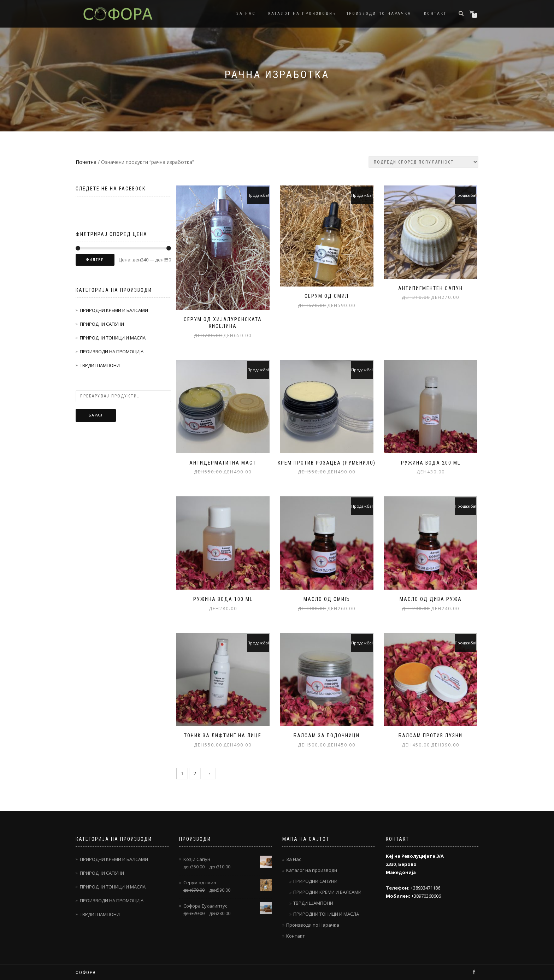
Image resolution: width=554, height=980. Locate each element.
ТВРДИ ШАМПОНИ (100, 365)
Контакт (435, 14)
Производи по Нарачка (378, 14)
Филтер (95, 260)
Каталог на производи (300, 14)
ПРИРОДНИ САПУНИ (102, 324)
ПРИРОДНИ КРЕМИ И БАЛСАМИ (114, 310)
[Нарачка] (423, 162)
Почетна (86, 162)
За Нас (246, 14)
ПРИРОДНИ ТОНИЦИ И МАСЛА (113, 338)
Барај (96, 415)
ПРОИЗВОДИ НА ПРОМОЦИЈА (112, 352)
